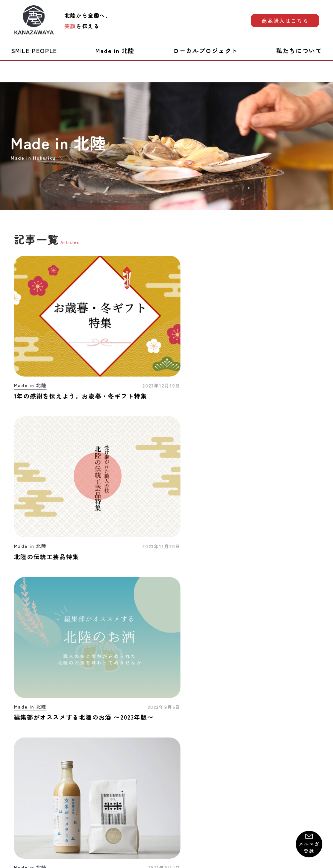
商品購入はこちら (285, 21)
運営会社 (309, 783)
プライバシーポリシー (172, 783)
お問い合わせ (30, 783)
